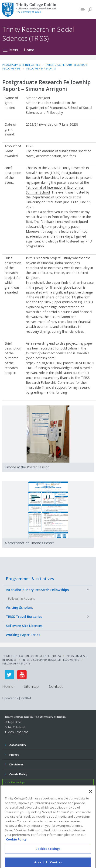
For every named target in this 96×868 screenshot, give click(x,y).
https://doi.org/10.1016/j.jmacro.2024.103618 (60, 363)
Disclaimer (16, 764)
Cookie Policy (18, 774)
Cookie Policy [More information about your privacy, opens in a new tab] (16, 843)
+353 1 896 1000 (18, 732)
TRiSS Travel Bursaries (24, 617)
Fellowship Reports (22, 599)
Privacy (14, 754)
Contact (56, 686)
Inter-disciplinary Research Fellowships (37, 590)
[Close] (90, 795)
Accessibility (18, 744)
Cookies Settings (16, 782)
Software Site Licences (24, 626)
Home (29, 50)
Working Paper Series (23, 635)
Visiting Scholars (19, 607)
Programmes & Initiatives (30, 579)
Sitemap (31, 686)
